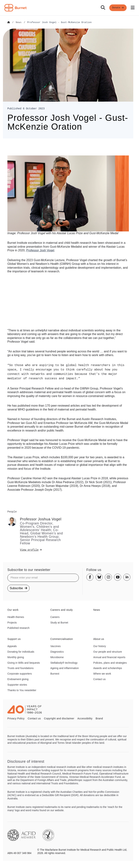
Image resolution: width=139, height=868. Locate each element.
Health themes (16, 617)
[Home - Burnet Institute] (16, 8)
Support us (14, 639)
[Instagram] (108, 577)
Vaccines (56, 646)
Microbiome (57, 657)
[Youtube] (118, 577)
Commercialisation (62, 639)
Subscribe (18, 588)
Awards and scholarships (108, 668)
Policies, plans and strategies (110, 663)
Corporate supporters (20, 673)
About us (99, 639)
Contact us (99, 679)
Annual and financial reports (109, 657)
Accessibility (85, 718)
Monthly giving (16, 657)
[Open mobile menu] (133, 8)
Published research (18, 628)
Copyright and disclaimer (59, 718)
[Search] (103, 8)
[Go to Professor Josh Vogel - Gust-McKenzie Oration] (59, 22)
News (97, 610)
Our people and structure (108, 652)
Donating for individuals (21, 652)
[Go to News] (19, 22)
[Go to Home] (9, 22)
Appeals (12, 646)
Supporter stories (17, 685)
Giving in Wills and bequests (24, 663)
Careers (55, 617)
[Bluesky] (99, 577)
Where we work (102, 673)
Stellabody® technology (64, 663)
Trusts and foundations (20, 668)
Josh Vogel (40, 250)
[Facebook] (90, 577)
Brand (99, 718)
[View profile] (41, 550)
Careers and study (62, 610)
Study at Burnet (59, 622)
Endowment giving (18, 679)
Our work (13, 610)
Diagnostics (57, 652)
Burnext (55, 673)
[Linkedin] (127, 577)
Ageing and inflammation (65, 668)
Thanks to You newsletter (22, 690)
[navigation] (69, 8)
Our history (99, 646)
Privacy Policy (16, 718)
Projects (12, 622)
